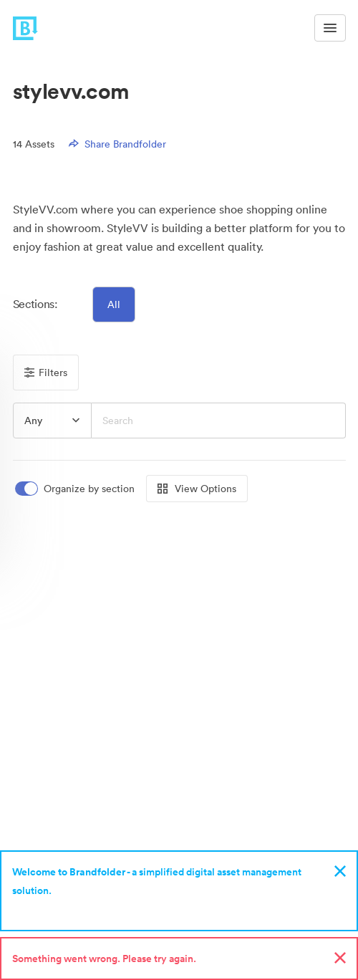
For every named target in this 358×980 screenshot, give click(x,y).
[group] (52, 421)
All (114, 304)
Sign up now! (45, 909)
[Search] (219, 421)
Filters (46, 373)
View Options (197, 489)
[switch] (76, 489)
